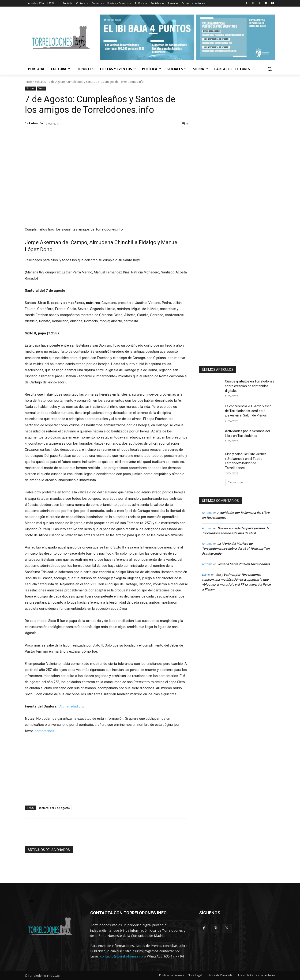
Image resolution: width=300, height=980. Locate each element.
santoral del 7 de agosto (54, 808)
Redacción (36, 123)
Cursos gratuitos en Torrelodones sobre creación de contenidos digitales (250, 386)
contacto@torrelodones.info (122, 956)
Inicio (28, 82)
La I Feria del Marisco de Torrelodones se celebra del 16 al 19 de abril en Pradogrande (236, 549)
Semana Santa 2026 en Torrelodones (244, 564)
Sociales (40, 82)
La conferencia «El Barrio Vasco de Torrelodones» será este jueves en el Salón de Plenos (248, 411)
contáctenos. (45, 731)
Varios (42, 89)
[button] (270, 69)
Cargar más (237, 482)
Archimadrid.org (71, 706)
